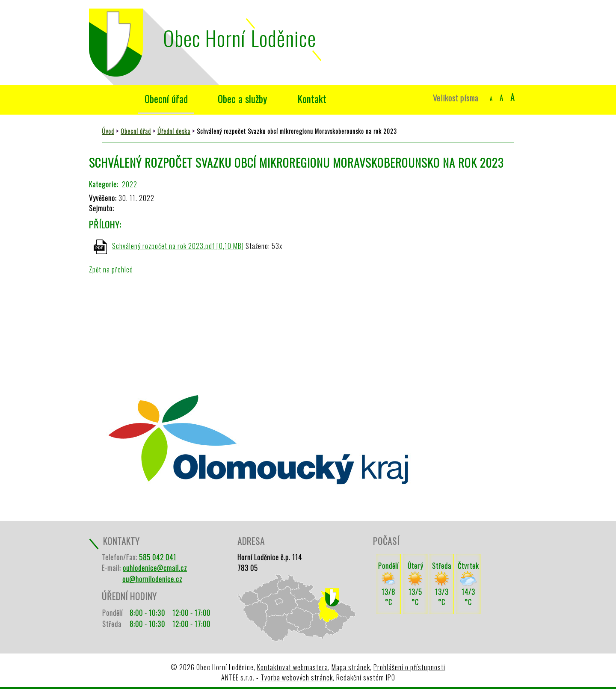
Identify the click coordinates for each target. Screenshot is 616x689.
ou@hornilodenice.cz (152, 579)
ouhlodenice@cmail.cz (155, 568)
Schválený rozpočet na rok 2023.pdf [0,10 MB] (178, 245)
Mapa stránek (351, 667)
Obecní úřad (166, 99)
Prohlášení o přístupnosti (409, 667)
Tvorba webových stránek (297, 677)
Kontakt (312, 99)
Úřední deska (174, 131)
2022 (130, 184)
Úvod (109, 99)
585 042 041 (158, 557)
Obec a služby (243, 99)
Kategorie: (104, 184)
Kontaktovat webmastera (293, 667)
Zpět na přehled (111, 269)
